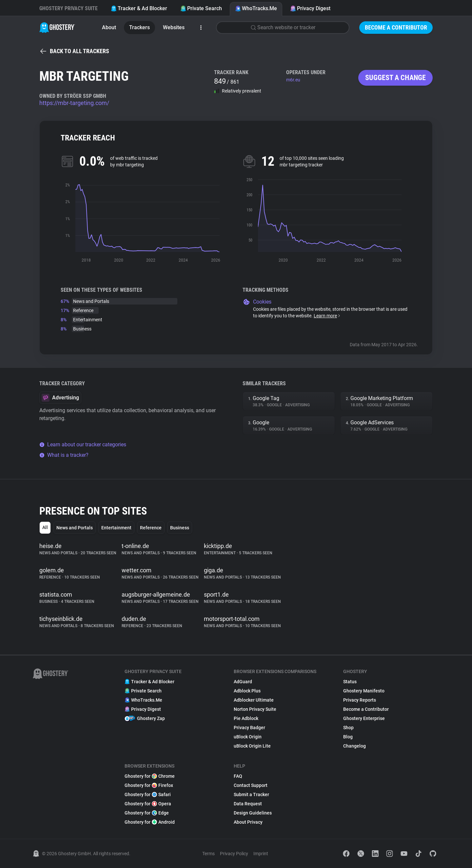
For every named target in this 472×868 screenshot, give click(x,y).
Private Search (201, 8)
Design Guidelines (253, 813)
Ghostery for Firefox (149, 785)
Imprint (261, 854)
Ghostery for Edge (147, 813)
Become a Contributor (396, 27)
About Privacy (248, 822)
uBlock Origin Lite (252, 746)
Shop (348, 728)
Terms (208, 854)
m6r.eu (293, 80)
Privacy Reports (360, 700)
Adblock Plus (247, 691)
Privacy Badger (249, 728)
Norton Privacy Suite (255, 709)
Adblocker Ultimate (254, 700)
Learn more (327, 316)
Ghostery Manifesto (364, 691)
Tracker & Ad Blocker (139, 8)
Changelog (354, 746)
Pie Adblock (246, 718)
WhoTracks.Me (256, 8)
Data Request (248, 804)
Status (350, 682)
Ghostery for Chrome (150, 776)
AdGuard (243, 682)
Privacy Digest (310, 8)
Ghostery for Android (150, 822)
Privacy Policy (234, 854)
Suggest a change (395, 78)
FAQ (238, 776)
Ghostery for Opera (148, 804)
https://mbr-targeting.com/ (74, 103)
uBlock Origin (248, 737)
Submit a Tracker (251, 794)
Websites (174, 27)
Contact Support (251, 785)
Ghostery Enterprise (364, 718)
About (109, 27)
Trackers (139, 27)
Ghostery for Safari (148, 794)
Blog (348, 737)
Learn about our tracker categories (83, 445)
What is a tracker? (64, 455)
